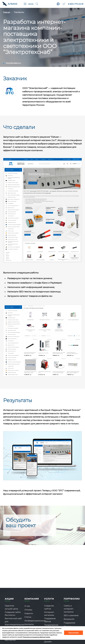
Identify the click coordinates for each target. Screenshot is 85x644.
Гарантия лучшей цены (11, 607)
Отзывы (28, 610)
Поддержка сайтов (50, 620)
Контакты (29, 624)
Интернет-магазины (49, 614)
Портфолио (72, 599)
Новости (29, 613)
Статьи (28, 617)
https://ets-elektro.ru (13, 63)
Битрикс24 (69, 619)
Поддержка (69, 623)
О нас (27, 606)
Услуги (49, 599)
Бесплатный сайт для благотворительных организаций (14, 623)
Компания (32, 599)
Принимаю (73, 633)
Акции (9, 599)
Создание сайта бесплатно (13, 614)
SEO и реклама (71, 615)
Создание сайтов (49, 607)
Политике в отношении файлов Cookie (36, 637)
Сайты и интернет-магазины (69, 609)
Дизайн (48, 642)
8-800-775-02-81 (76, 4)
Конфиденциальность (35, 621)
